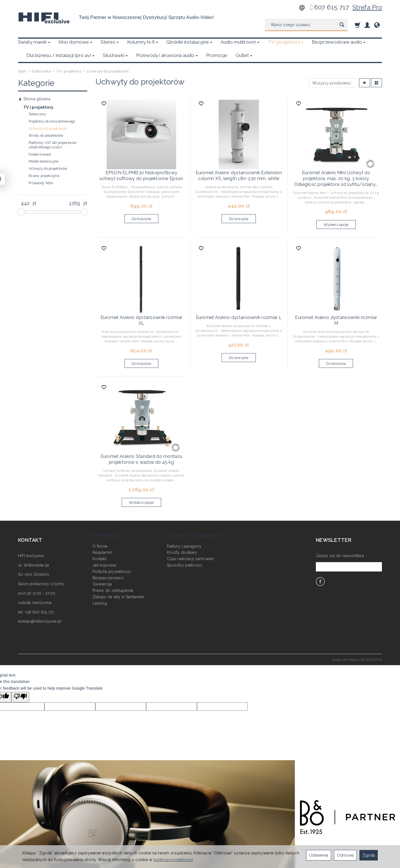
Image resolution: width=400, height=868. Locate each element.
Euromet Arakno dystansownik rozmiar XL (142, 302)
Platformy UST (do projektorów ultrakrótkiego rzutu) (52, 132)
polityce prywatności (173, 860)
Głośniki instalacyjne (189, 42)
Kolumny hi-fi (143, 42)
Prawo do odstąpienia (113, 562)
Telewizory (37, 101)
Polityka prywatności (112, 543)
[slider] (21, 199)
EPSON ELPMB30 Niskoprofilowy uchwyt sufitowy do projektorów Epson (142, 162)
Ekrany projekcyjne (44, 163)
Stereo (110, 42)
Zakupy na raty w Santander (118, 568)
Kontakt (99, 530)
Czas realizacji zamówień (191, 530)
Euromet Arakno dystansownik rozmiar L (239, 302)
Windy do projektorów (46, 122)
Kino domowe (75, 42)
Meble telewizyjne (44, 148)
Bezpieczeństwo (108, 549)
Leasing (100, 574)
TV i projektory (286, 42)
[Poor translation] (20, 674)
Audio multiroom (240, 42)
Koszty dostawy (182, 524)
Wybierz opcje (336, 209)
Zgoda (369, 855)
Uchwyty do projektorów (48, 115)
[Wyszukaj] (342, 25)
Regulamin (102, 524)
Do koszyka (142, 204)
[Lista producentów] (333, 70)
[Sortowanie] (365, 70)
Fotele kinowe (40, 141)
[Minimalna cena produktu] (25, 190)
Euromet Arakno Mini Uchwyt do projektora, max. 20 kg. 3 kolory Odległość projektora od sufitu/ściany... (336, 164)
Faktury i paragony (184, 517)
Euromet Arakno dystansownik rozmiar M (336, 302)
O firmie (100, 517)
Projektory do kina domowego (52, 108)
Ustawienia (319, 855)
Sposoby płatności (185, 536)
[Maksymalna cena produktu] (75, 190)
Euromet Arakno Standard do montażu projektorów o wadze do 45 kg (142, 437)
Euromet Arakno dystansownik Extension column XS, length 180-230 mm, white (239, 162)
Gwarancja (102, 555)
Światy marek (34, 42)
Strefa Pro (367, 7)
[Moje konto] (367, 25)
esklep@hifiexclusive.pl (40, 598)
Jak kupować (105, 536)
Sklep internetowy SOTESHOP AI (357, 637)
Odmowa (345, 855)
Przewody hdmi (41, 170)
